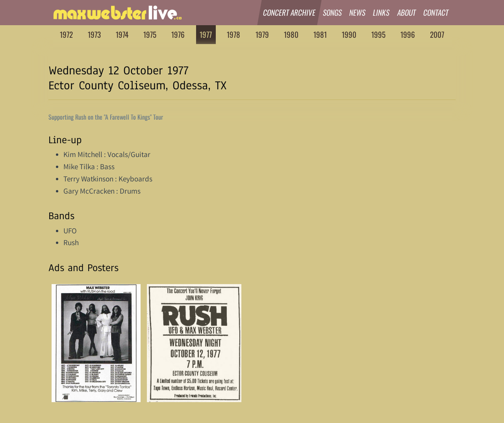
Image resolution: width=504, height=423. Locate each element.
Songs (333, 12)
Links (382, 12)
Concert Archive (289, 12)
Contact (436, 12)
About (407, 12)
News (358, 12)
